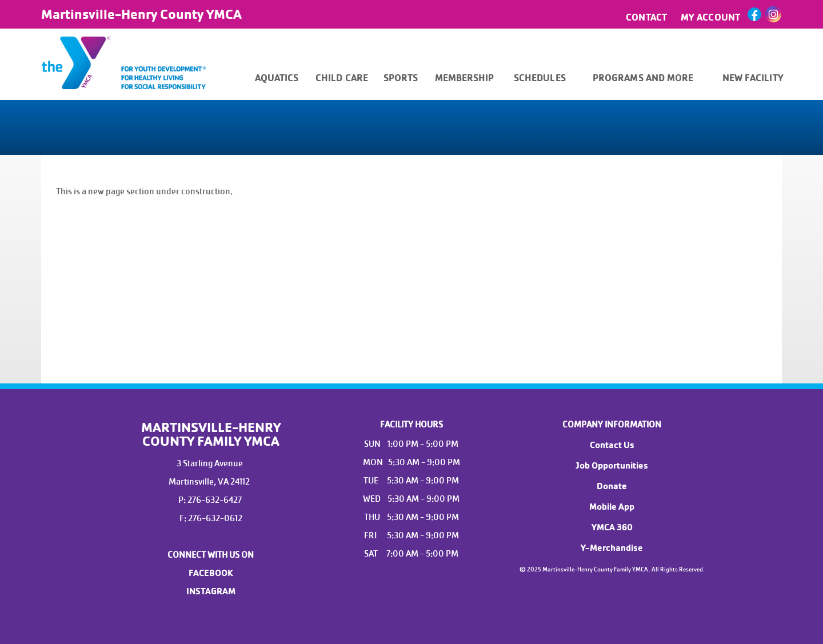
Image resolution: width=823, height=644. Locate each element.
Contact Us (612, 445)
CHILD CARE (342, 78)
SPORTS (401, 78)
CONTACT (646, 17)
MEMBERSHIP (465, 78)
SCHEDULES (540, 78)
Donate (612, 486)
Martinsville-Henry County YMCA (141, 14)
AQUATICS (277, 78)
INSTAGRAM (211, 591)
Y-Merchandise (612, 548)
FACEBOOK (211, 573)
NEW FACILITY (753, 78)
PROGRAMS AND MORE (643, 78)
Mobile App (612, 507)
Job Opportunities (612, 466)
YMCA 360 (612, 527)
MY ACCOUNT (710, 17)
